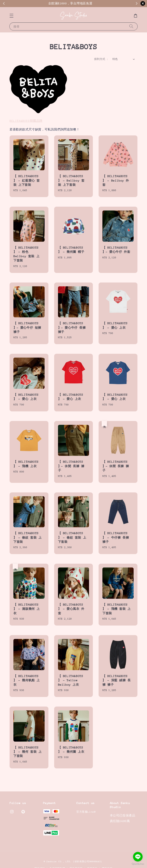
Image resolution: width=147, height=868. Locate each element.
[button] (11, 16)
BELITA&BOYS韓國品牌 (26, 121)
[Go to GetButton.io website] (138, 864)
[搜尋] (131, 26)
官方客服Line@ (86, 812)
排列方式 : (101, 59)
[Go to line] (138, 857)
